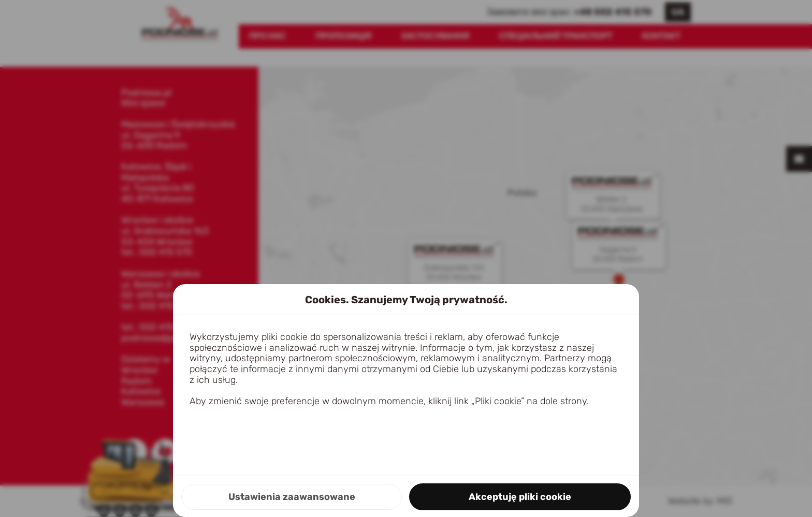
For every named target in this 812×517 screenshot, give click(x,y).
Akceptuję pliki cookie (520, 497)
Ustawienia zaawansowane (292, 497)
